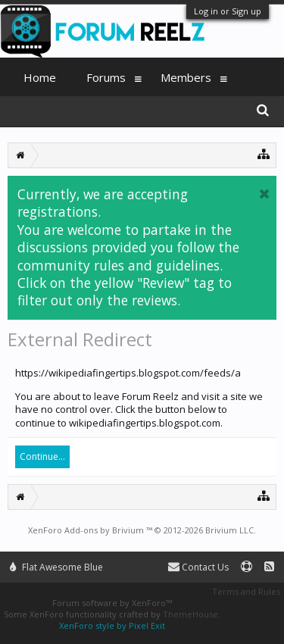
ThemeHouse (190, 614)
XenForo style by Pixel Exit (112, 625)
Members (186, 77)
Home (40, 77)
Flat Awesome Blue (56, 567)
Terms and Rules (246, 591)
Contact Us (198, 567)
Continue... (42, 456)
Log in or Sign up (228, 11)
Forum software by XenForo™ (112, 603)
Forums (106, 77)
